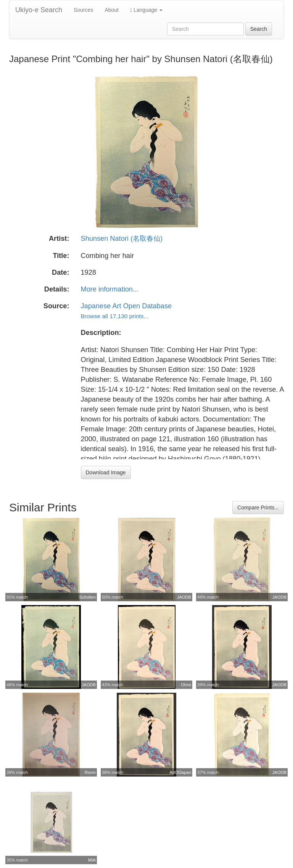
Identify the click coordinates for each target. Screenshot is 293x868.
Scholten (87, 597)
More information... (110, 289)
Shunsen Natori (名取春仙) (122, 239)
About (112, 10)
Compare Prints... (258, 508)
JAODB (184, 597)
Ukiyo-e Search (39, 10)
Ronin (90, 772)
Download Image (106, 472)
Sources (83, 10)
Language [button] (146, 10)
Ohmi (186, 685)
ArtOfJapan (180, 772)
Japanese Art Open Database (126, 306)
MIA (92, 860)
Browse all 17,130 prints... (115, 316)
